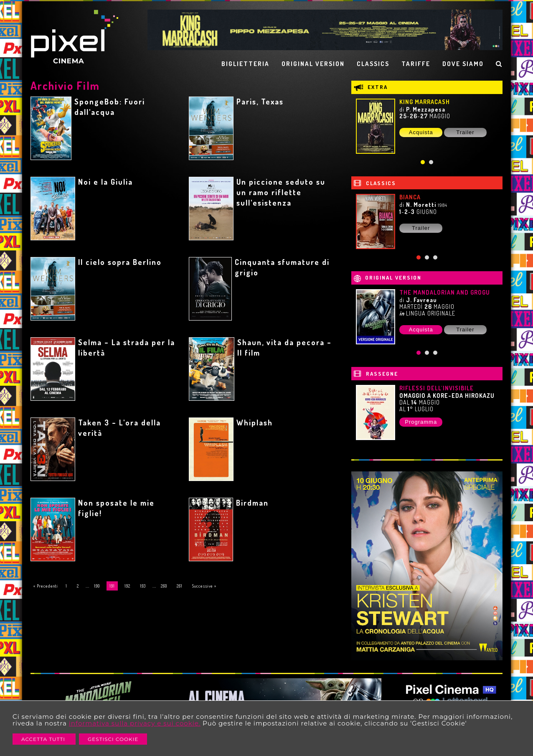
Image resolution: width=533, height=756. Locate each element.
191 (112, 586)
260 (164, 586)
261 (180, 586)
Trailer (465, 132)
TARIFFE (416, 64)
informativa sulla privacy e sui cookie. (135, 723)
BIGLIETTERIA (245, 64)
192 (127, 586)
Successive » (204, 586)
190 (97, 586)
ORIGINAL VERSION (313, 64)
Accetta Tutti (44, 739)
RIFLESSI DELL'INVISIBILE (437, 388)
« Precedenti (46, 586)
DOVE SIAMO (463, 64)
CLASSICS (373, 64)
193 (143, 586)
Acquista (421, 132)
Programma (421, 422)
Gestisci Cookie (113, 739)
